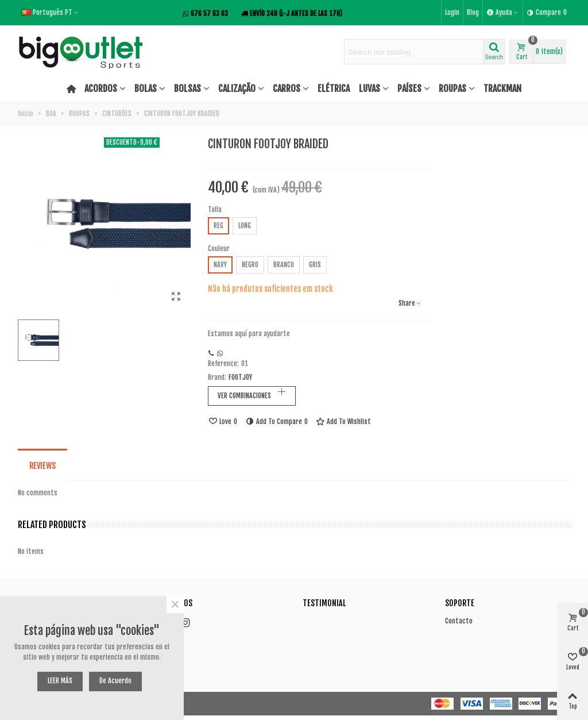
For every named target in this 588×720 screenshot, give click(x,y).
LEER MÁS (60, 681)
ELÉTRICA (334, 88)
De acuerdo (115, 681)
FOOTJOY (240, 377)
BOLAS (146, 88)
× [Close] (175, 605)
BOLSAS (187, 88)
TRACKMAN (502, 88)
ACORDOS (101, 88)
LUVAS (370, 88)
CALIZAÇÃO (237, 88)
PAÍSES (409, 88)
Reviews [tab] (42, 466)
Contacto (459, 621)
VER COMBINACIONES (244, 396)
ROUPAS (452, 88)
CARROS (287, 88)
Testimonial (324, 603)
